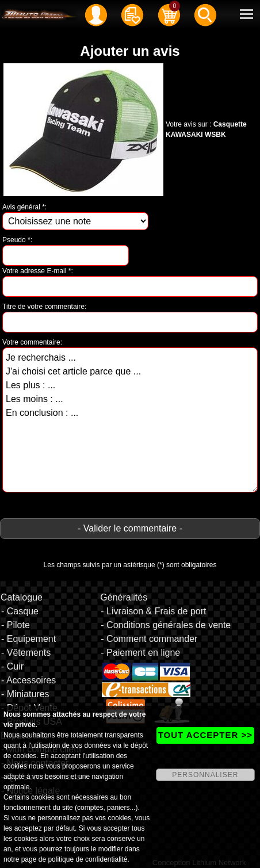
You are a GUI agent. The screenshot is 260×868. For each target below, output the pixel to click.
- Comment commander (149, 639)
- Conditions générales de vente (166, 625)
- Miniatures (25, 694)
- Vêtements (26, 653)
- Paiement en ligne (140, 653)
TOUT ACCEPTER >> (205, 735)
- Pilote (16, 625)
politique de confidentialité (87, 859)
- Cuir (12, 666)
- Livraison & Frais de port (153, 611)
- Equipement (28, 639)
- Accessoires (28, 680)
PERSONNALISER (205, 775)
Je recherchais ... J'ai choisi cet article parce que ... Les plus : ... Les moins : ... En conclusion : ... (130, 420)
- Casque (20, 611)
